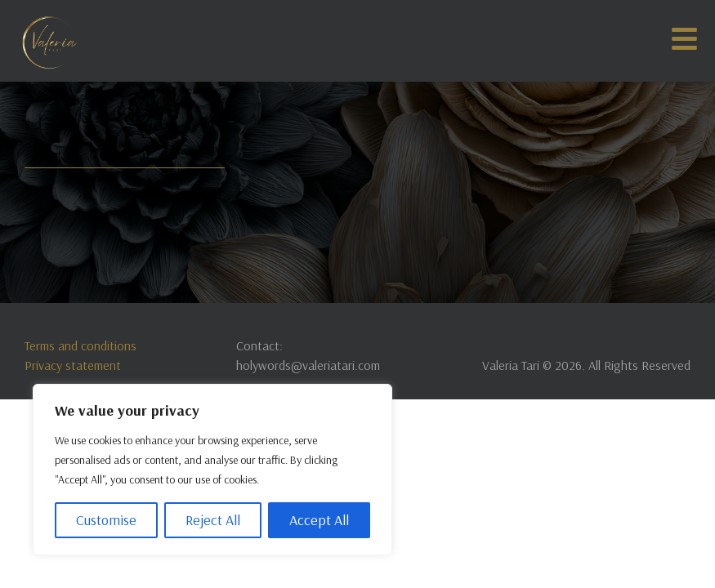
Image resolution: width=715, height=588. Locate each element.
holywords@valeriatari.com (308, 365)
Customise (106, 520)
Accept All (319, 520)
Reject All (213, 520)
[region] (212, 470)
